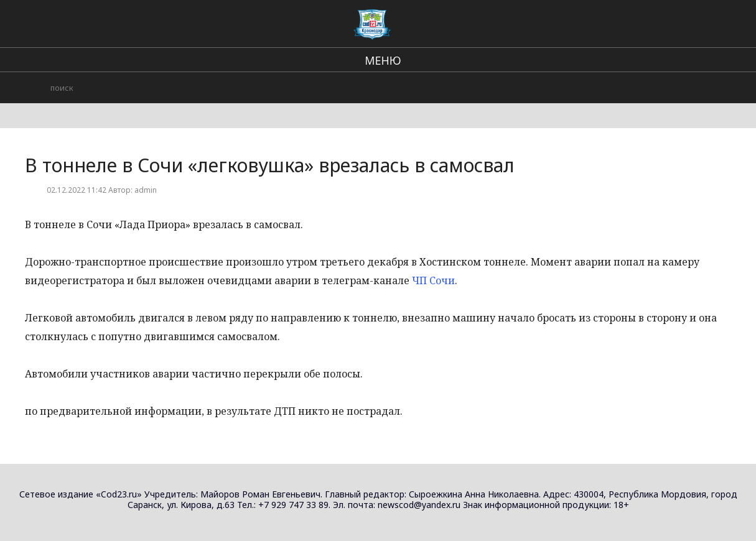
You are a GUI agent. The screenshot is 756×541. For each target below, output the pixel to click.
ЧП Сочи (433, 280)
